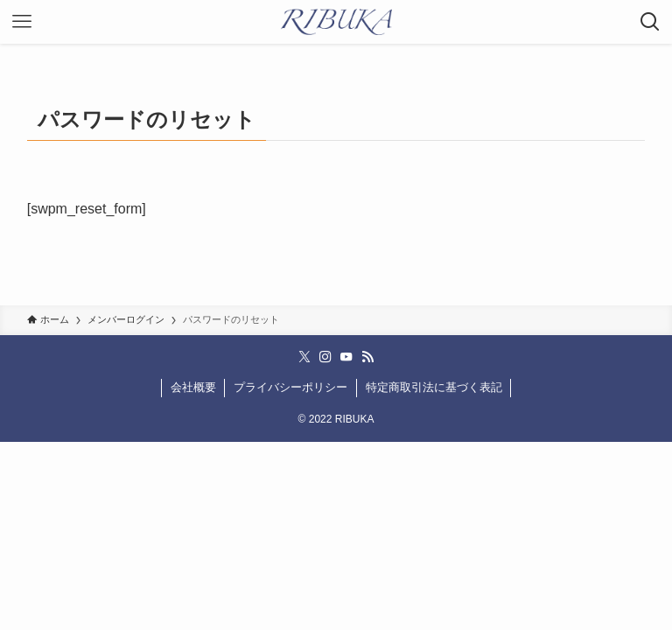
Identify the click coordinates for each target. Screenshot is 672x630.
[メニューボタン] (22, 22)
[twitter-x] (304, 357)
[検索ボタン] (650, 22)
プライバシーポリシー (290, 387)
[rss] (367, 357)
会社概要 (193, 387)
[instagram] (325, 357)
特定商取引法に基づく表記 (434, 387)
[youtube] (346, 357)
